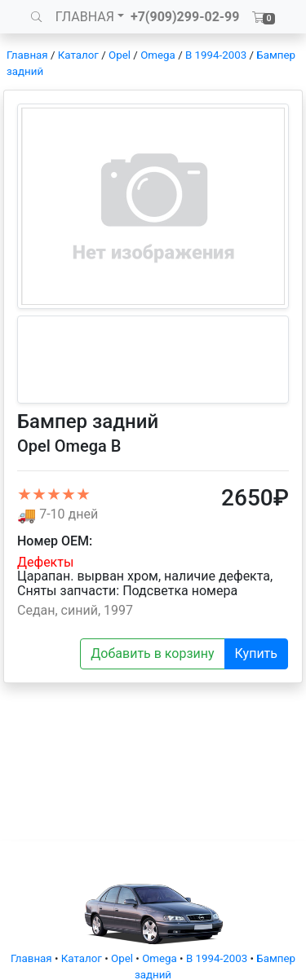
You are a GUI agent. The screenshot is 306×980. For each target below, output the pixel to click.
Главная (27, 55)
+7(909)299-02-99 (185, 17)
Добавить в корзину (152, 653)
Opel (120, 55)
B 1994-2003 (216, 55)
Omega (158, 55)
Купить (256, 653)
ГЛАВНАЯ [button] (85, 17)
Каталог (78, 55)
